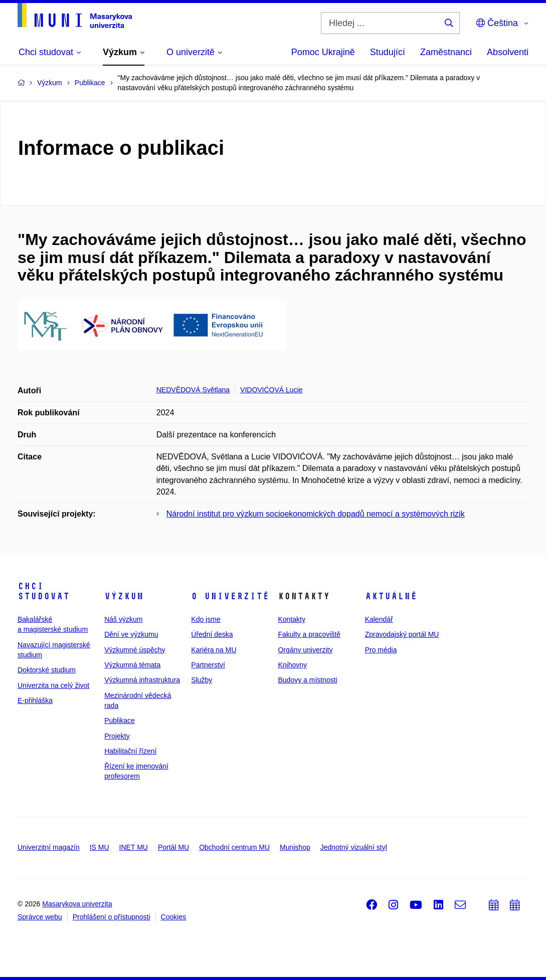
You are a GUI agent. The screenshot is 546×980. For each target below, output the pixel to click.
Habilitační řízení (130, 751)
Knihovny (292, 665)
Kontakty (291, 619)
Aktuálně (391, 596)
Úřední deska (212, 634)
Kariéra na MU (214, 650)
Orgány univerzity (305, 650)
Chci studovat (44, 591)
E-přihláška (35, 700)
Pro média (381, 650)
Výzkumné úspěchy (135, 650)
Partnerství (208, 665)
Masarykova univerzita (77, 904)
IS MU (100, 847)
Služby (202, 680)
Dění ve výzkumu (131, 634)
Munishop (295, 847)
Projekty (117, 736)
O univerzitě (230, 596)
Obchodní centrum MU (234, 847)
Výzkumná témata (132, 665)
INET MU (134, 847)
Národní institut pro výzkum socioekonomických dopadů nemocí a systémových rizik (316, 514)
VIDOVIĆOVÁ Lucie (271, 390)
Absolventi (508, 52)
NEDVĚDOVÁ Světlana (193, 390)
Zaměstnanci (446, 52)
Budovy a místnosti (307, 680)
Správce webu (40, 917)
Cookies (174, 917)
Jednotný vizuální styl (354, 847)
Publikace (120, 720)
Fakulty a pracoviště (309, 634)
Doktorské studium (47, 670)
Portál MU (173, 847)
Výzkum (124, 596)
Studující (388, 52)
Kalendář (379, 619)
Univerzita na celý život (53, 685)
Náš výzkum (123, 619)
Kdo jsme (206, 619)
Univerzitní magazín (49, 847)
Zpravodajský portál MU (402, 634)
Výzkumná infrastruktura (142, 680)
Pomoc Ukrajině (323, 52)
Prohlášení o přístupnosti (112, 917)
